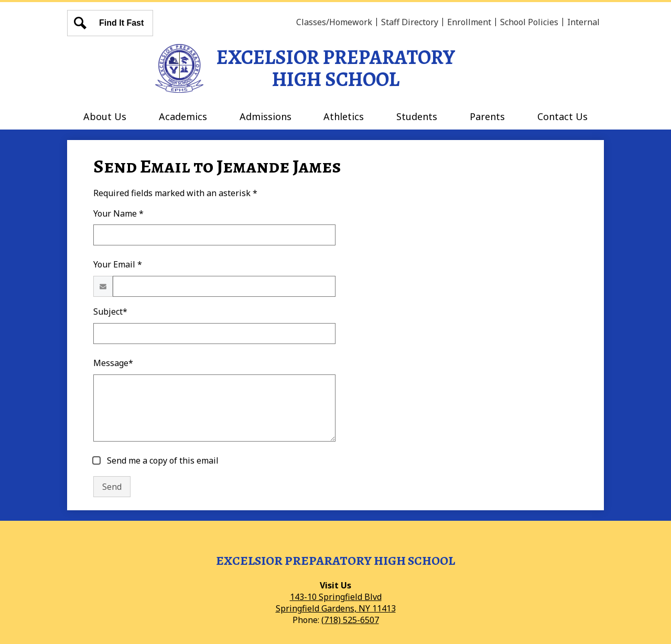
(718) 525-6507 (350, 620)
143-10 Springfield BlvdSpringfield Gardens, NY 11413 (336, 603)
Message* (113, 363)
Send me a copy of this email (162, 460)
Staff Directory (410, 22)
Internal (583, 22)
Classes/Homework (334, 22)
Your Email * (118, 264)
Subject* (110, 312)
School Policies (529, 22)
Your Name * (118, 213)
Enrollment (469, 22)
